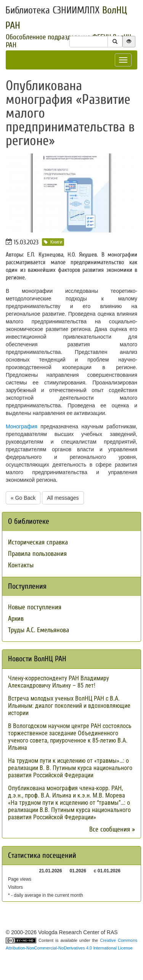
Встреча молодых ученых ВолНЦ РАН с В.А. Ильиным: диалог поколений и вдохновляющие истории (69, 706)
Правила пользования (37, 554)
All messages (63, 498)
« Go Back (23, 498)
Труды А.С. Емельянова (39, 630)
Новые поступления (35, 607)
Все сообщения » (112, 829)
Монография (22, 426)
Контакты (21, 565)
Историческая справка (38, 542)
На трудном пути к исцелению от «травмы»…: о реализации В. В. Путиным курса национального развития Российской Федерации (70, 768)
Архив (16, 619)
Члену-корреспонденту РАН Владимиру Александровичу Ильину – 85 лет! (59, 682)
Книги (53, 242)
